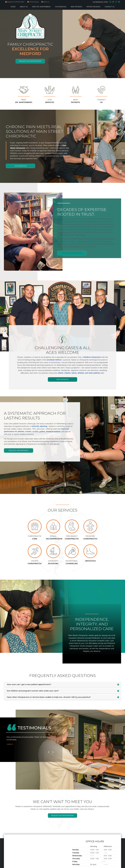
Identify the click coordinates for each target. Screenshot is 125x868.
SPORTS (35, 563)
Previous (49, 752)
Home (13, 7)
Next (53, 752)
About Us (24, 7)
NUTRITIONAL (72, 563)
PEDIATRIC (90, 538)
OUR (50, 101)
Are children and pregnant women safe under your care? (33, 691)
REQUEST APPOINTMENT (19, 450)
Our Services (61, 7)
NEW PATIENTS (63, 379)
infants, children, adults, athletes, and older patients (79, 373)
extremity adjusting (39, 426)
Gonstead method (54, 360)
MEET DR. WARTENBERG (75, 261)
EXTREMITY (53, 563)
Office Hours (33, 2)
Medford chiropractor (92, 357)
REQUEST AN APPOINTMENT (15, 2)
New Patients (76, 7)
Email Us (45, 2)
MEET (24, 101)
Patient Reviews (93, 7)
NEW (75, 101)
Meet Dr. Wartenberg (41, 7)
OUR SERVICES (21, 166)
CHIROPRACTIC (35, 538)
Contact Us (110, 7)
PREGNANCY (72, 538)
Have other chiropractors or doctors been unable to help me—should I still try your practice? (49, 697)
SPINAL (53, 538)
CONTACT (101, 101)
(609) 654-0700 (102, 2)
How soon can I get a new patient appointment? (29, 684)
